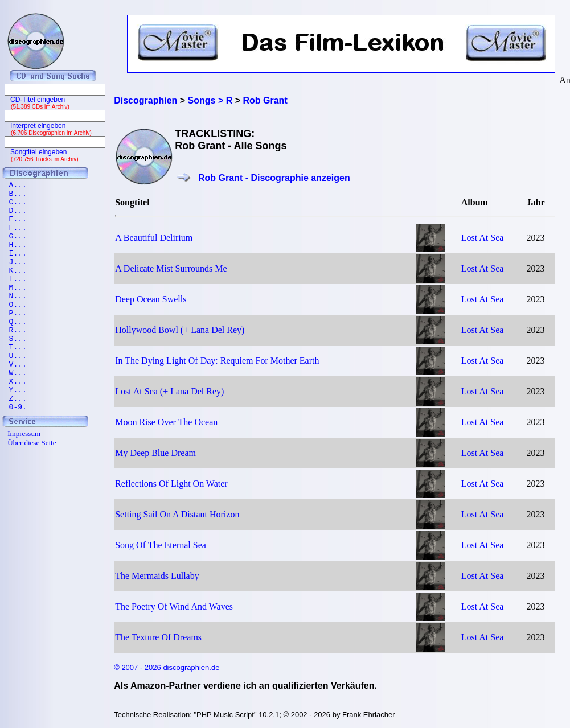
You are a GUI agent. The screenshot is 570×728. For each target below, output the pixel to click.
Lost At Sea (483, 238)
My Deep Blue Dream (155, 453)
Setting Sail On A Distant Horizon (177, 514)
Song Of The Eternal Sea (161, 545)
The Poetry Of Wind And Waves (174, 606)
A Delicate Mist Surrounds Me (171, 268)
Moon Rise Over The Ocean (166, 422)
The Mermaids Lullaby (157, 576)
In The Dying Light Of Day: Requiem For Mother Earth (217, 361)
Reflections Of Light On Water (171, 484)
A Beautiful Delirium (154, 238)
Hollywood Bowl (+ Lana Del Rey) (180, 330)
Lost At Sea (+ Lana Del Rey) (169, 391)
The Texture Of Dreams (158, 637)
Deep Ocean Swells (151, 299)
